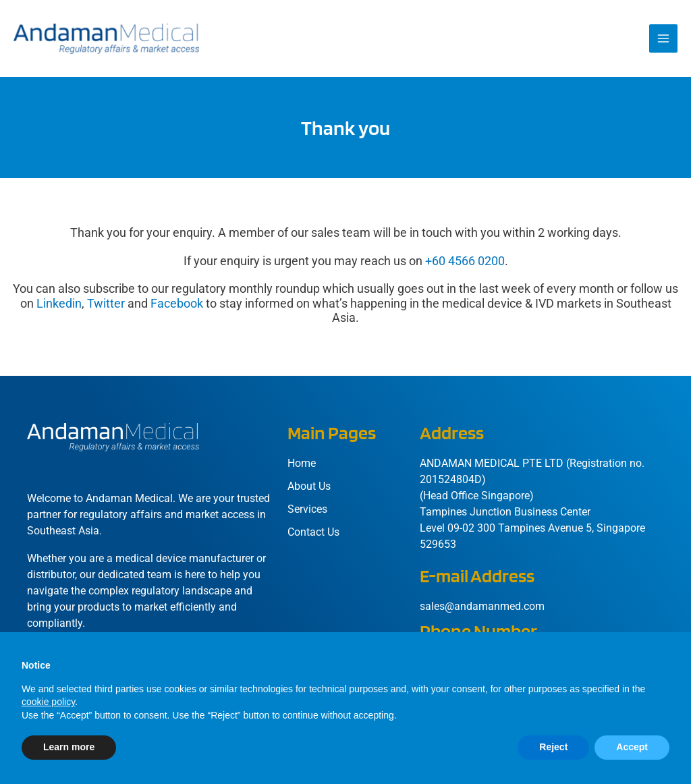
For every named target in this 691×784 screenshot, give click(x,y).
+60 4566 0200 (465, 265)
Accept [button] (632, 747)
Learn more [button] (69, 747)
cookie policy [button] (48, 702)
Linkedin (59, 308)
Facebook (177, 308)
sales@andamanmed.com (482, 611)
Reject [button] (553, 747)
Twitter (106, 308)
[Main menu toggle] (663, 41)
